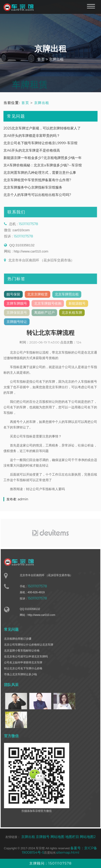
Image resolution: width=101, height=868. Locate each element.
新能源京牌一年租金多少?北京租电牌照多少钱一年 (43, 158)
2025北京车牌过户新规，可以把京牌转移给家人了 (42, 128)
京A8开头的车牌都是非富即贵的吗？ (32, 136)
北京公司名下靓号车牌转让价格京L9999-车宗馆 (40, 143)
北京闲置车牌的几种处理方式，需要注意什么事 (40, 173)
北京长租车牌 (71, 314)
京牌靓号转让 (19, 323)
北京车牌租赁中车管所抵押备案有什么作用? (37, 180)
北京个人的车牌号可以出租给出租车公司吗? (37, 195)
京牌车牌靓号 (19, 306)
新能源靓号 (75, 306)
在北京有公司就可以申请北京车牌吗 (27, 661)
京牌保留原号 (19, 314)
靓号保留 (15, 297)
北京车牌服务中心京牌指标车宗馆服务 (33, 187)
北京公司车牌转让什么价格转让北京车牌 (30, 650)
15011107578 (30, 227)
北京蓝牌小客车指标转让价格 (23, 656)
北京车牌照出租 (66, 297)
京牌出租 (56, 59)
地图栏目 (72, 837)
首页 (41, 59)
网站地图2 (88, 837)
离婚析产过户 (45, 314)
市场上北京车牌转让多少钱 (22, 678)
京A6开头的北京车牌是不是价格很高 (32, 150)
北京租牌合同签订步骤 (20, 644)
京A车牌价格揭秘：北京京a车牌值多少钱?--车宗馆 (43, 165)
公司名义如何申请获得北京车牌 (25, 667)
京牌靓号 (43, 837)
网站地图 (57, 837)
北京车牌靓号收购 (48, 306)
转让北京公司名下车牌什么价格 (25, 672)
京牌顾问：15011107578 (50, 863)
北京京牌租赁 (38, 297)
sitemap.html (68, 852)
